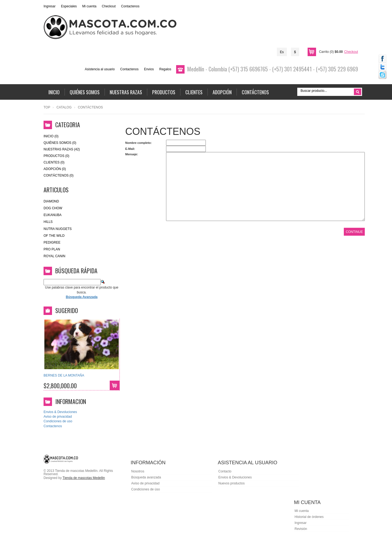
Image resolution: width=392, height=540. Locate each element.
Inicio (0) (51, 136)
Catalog (64, 107)
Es (282, 52)
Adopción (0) (55, 169)
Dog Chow (53, 208)
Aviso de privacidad (58, 417)
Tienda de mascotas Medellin (84, 478)
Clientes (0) (54, 162)
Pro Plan (52, 249)
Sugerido (67, 310)
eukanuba (53, 215)
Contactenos (130, 6)
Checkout (109, 6)
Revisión (301, 529)
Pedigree (52, 242)
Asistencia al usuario (100, 69)
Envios (149, 69)
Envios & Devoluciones (60, 412)
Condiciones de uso (58, 421)
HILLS (48, 222)
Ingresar (50, 6)
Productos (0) (56, 156)
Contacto (225, 471)
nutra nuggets (58, 229)
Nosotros (138, 471)
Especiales (69, 6)
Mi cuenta (89, 6)
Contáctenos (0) (59, 175)
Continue (354, 232)
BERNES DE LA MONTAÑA (64, 375)
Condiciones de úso (146, 489)
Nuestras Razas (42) (62, 149)
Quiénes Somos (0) (60, 143)
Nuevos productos (232, 483)
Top (47, 107)
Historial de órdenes (309, 517)
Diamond (51, 201)
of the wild (54, 236)
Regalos (165, 69)
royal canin (54, 256)
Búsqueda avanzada (146, 477)
